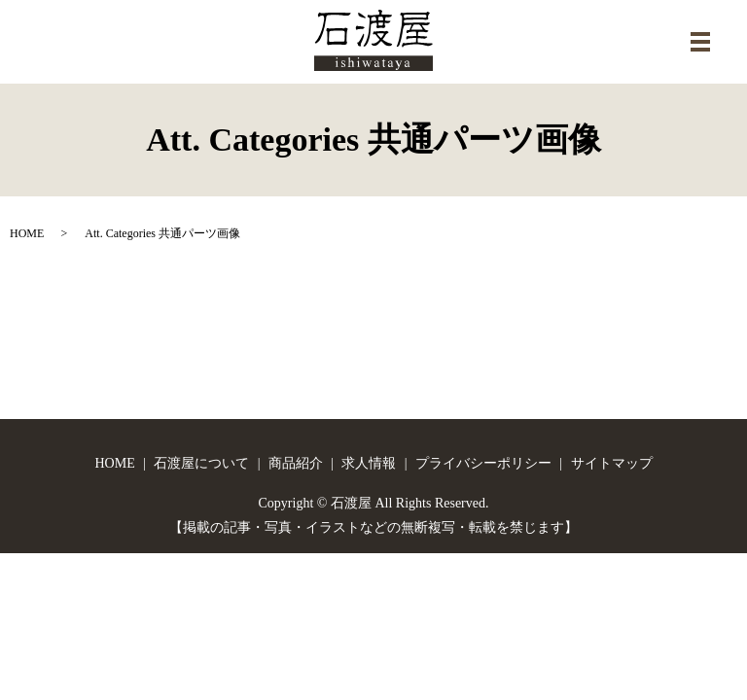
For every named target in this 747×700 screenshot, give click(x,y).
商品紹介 (296, 463)
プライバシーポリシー (483, 463)
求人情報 (369, 463)
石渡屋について (201, 463)
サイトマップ (612, 463)
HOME (27, 233)
